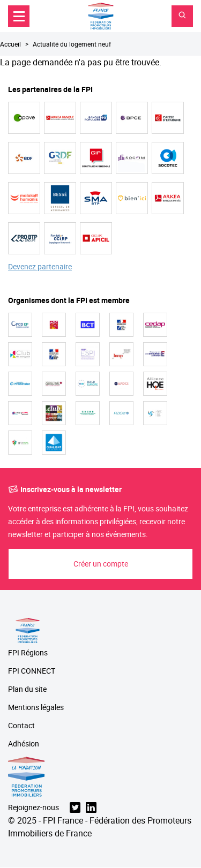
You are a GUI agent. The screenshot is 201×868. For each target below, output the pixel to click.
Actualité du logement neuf (72, 44)
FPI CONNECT (32, 671)
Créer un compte (101, 564)
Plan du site (27, 689)
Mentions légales (36, 708)
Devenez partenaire (40, 267)
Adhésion (24, 744)
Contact (21, 726)
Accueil (10, 44)
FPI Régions (28, 653)
